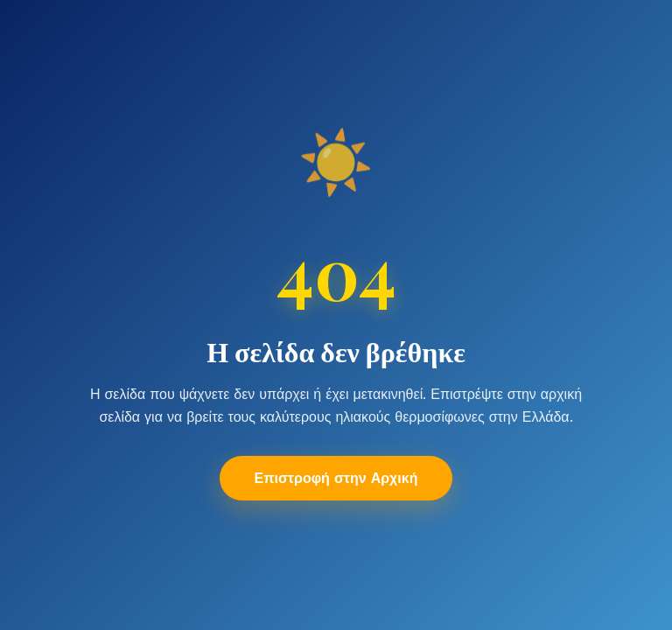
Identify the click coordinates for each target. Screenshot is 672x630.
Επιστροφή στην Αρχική (336, 478)
